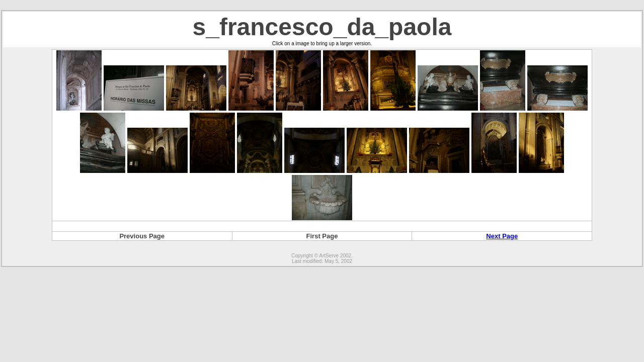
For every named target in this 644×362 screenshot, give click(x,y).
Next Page (502, 236)
